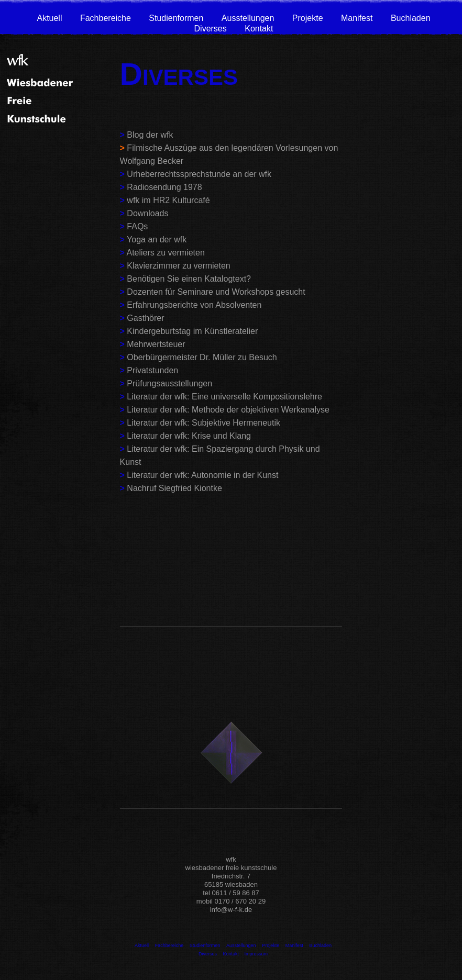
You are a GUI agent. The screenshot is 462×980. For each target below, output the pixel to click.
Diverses (211, 29)
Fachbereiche (106, 18)
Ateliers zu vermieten (165, 253)
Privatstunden (152, 370)
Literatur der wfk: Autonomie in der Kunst (202, 475)
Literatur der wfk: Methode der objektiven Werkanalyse (228, 410)
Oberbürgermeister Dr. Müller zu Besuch (202, 357)
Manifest (357, 18)
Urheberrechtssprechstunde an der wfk (199, 174)
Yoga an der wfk (157, 240)
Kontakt (259, 29)
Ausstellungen (248, 18)
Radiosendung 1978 (164, 187)
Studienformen (176, 18)
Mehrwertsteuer (156, 344)
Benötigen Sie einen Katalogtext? (188, 279)
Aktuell (49, 18)
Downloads (147, 213)
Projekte (308, 18)
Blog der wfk (150, 135)
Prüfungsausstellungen (169, 383)
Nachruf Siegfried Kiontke (174, 488)
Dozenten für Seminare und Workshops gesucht (216, 292)
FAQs (137, 226)
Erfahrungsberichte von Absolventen (194, 305)
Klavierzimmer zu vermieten (178, 266)
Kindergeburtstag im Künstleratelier (192, 331)
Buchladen (411, 18)
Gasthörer (145, 318)
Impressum (256, 954)
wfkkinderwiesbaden (158, 595)
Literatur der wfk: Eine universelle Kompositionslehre (224, 397)
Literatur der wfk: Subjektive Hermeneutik (203, 423)
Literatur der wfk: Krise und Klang (189, 436)
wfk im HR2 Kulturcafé (168, 200)
